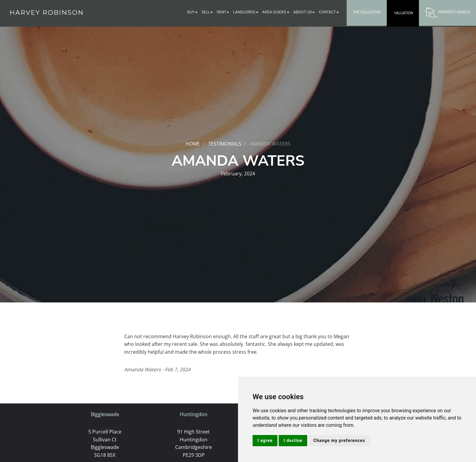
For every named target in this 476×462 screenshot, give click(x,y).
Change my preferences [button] (339, 440)
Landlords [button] (246, 12)
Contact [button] (329, 12)
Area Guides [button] (276, 12)
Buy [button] (192, 12)
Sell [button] (207, 12)
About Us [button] (304, 12)
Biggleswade (105, 414)
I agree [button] (265, 440)
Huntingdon (194, 414)
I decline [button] (293, 440)
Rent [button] (223, 12)
